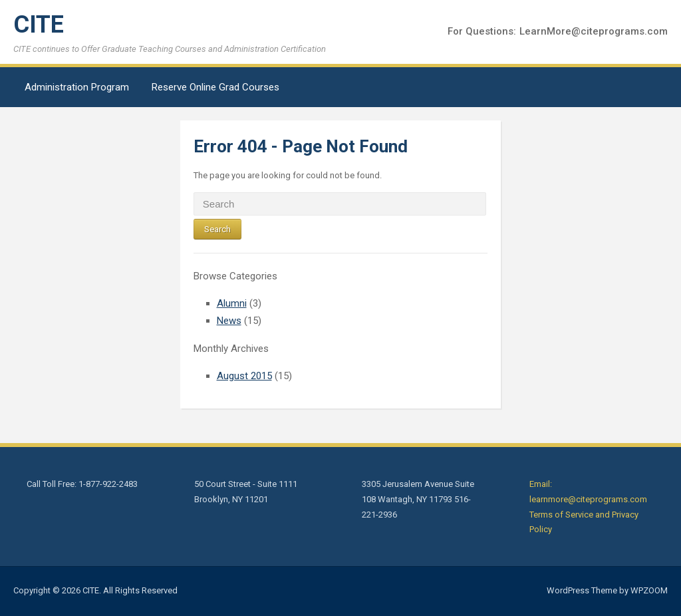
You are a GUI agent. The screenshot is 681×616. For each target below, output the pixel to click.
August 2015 (244, 376)
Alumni (232, 303)
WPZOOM (649, 590)
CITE (39, 25)
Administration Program (77, 87)
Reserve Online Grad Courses (215, 87)
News (229, 321)
